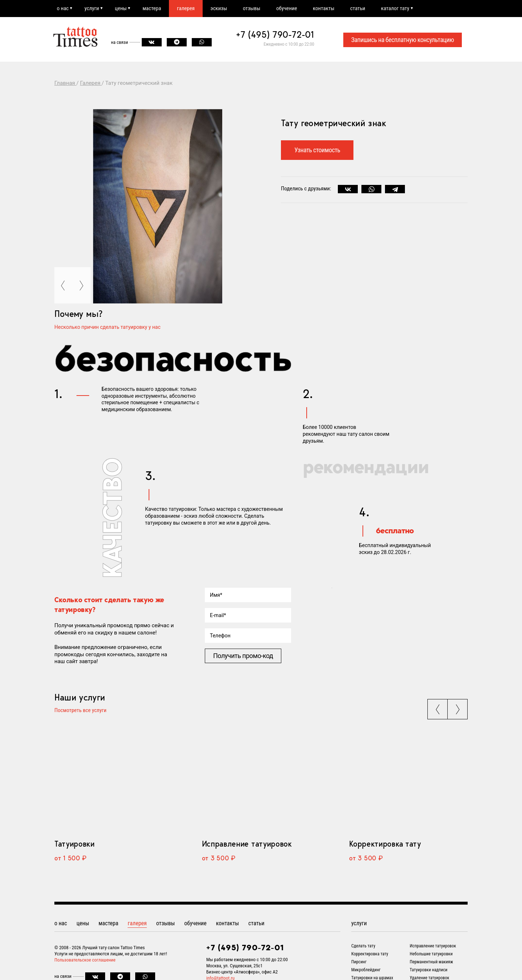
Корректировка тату (385, 844)
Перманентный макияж (431, 962)
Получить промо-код (243, 656)
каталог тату (397, 8)
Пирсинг (359, 962)
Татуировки (74, 844)
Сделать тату (363, 946)
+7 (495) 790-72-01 (275, 35)
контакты (325, 8)
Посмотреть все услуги (80, 711)
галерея (187, 8)
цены (121, 8)
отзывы (253, 8)
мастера (152, 8)
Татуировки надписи (428, 970)
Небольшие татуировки (431, 954)
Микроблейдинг (366, 970)
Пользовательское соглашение (85, 960)
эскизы (220, 8)
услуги (92, 8)
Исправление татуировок (247, 844)
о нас (63, 8)
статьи (359, 8)
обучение (288, 8)
